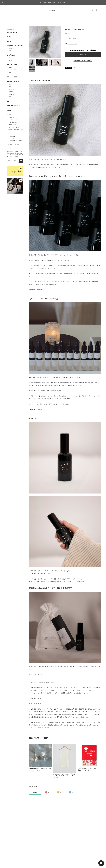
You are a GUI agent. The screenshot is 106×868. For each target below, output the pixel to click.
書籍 (10, 97)
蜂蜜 (10, 72)
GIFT (9, 101)
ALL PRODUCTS (14, 106)
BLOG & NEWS (13, 120)
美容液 (11, 48)
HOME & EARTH (13, 82)
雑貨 (10, 87)
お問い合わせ (13, 125)
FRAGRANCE (12, 77)
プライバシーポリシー (15, 127)
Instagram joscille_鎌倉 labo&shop (16, 141)
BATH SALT (12, 70)
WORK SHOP (12, 32)
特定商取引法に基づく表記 (16, 130)
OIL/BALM (11, 55)
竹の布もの (12, 89)
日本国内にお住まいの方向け (83, 61)
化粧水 (11, 51)
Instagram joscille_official (14, 137)
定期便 (9, 37)
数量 (66, 43)
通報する (77, 68)
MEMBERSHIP (13, 122)
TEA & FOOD (12, 65)
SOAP (9, 41)
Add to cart (83, 55)
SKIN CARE (12, 94)
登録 (21, 161)
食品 (10, 84)
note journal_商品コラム (16, 145)
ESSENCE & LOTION (15, 46)
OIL (10, 58)
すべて (35, 792)
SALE (9, 110)
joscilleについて (13, 117)
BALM (11, 60)
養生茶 (11, 67)
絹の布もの (12, 92)
